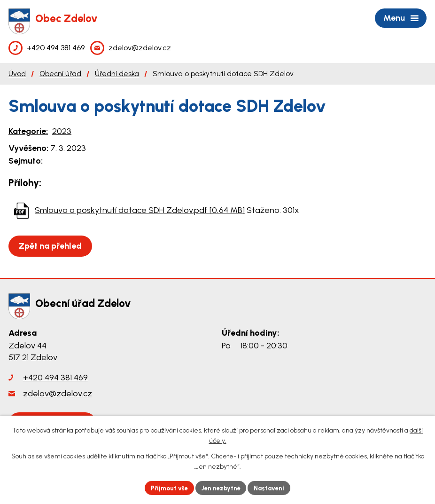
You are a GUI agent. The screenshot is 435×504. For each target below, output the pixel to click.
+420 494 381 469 (55, 378)
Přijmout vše (166, 487)
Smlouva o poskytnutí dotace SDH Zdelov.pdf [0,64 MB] (140, 210)
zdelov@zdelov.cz (58, 394)
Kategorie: (28, 131)
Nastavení (274, 487)
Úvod (17, 74)
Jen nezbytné (221, 487)
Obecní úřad (60, 74)
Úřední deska (117, 74)
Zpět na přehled (53, 246)
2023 (62, 131)
